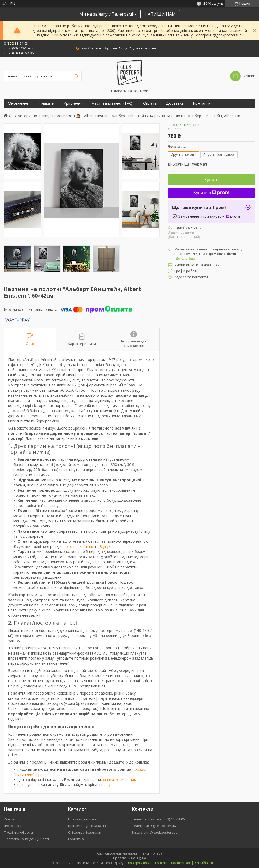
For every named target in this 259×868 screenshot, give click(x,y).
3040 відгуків (213, 4)
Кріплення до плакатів (87, 826)
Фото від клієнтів (78, 547)
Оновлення (19, 103)
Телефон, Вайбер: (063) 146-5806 (158, 819)
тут (110, 785)
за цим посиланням (119, 780)
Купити (211, 180)
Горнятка (76, 839)
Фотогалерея (15, 826)
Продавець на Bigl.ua (129, 858)
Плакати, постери (83, 819)
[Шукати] (76, 76)
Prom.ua (156, 853)
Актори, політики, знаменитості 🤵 (49, 116)
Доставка (175, 103)
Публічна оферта (18, 832)
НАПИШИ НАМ (160, 14)
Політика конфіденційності (26, 839)
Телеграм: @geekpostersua (155, 826)
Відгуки (106, 547)
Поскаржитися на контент (147, 863)
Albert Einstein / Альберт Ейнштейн (115, 116)
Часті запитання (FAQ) (113, 103)
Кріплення (73, 103)
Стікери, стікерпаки (85, 832)
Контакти (202, 103)
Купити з (212, 193)
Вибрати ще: (188, 164)
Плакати (47, 103)
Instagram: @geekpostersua (155, 832)
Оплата (150, 103)
